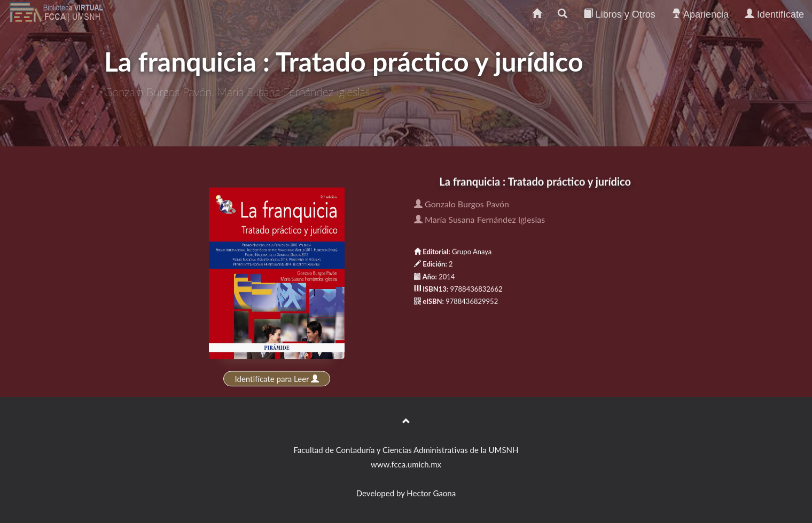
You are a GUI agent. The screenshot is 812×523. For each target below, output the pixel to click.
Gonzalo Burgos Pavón (462, 204)
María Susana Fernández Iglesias (479, 220)
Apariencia (700, 14)
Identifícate (774, 14)
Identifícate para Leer (277, 379)
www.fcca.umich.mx (406, 464)
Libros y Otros (619, 14)
